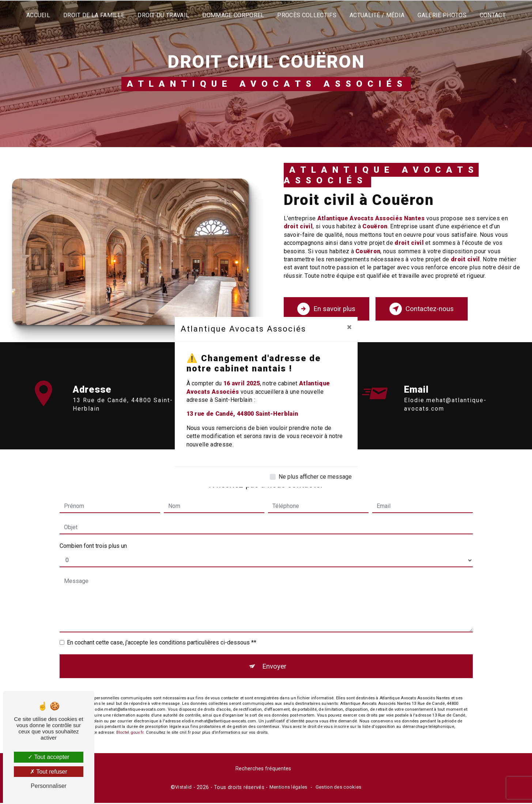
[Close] (349, 327)
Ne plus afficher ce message (315, 477)
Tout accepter (48, 757)
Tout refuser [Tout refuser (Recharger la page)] (49, 772)
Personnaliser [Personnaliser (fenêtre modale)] (49, 786)
